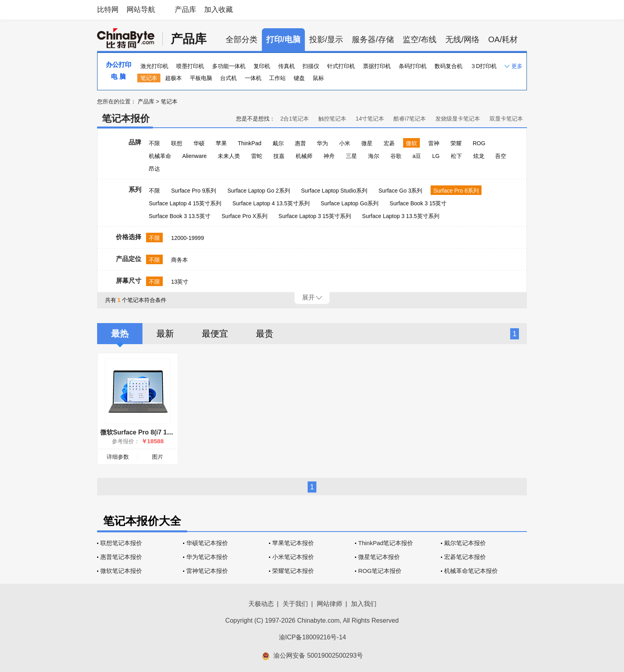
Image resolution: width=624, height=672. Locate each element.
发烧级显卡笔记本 (458, 119)
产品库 (185, 10)
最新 (165, 334)
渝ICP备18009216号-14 (313, 637)
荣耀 (456, 143)
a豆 (417, 156)
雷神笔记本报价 (207, 571)
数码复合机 (448, 66)
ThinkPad (250, 143)
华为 (322, 143)
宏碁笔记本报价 (465, 557)
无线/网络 (462, 39)
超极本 (174, 78)
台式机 (228, 78)
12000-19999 (188, 238)
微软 (411, 143)
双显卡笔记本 (506, 119)
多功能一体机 (229, 66)
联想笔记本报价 (121, 543)
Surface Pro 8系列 (456, 191)
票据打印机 (377, 66)
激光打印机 (154, 66)
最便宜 (215, 334)
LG (436, 156)
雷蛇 (257, 156)
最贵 (265, 334)
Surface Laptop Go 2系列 (258, 191)
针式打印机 (341, 66)
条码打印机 (413, 66)
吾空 (501, 156)
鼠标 (318, 78)
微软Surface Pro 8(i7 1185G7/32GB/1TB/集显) (168, 432)
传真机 (287, 66)
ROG (479, 143)
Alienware (194, 156)
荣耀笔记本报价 (293, 571)
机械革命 (160, 156)
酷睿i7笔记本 (410, 119)
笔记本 (149, 78)
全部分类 (242, 39)
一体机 (253, 78)
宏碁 (389, 143)
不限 (154, 143)
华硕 (199, 143)
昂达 (154, 169)
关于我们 (295, 604)
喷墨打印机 (190, 66)
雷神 (434, 143)
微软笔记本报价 (121, 571)
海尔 (374, 156)
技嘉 (279, 156)
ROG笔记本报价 (380, 571)
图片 (158, 457)
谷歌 (396, 156)
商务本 (179, 260)
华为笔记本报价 (207, 557)
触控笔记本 (332, 119)
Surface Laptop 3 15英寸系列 (315, 216)
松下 (456, 156)
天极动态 (261, 604)
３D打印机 (484, 66)
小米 (345, 143)
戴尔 (278, 143)
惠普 (300, 143)
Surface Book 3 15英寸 (418, 203)
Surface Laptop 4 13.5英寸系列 (271, 203)
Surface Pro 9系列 (194, 191)
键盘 (299, 78)
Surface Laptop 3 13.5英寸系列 (401, 216)
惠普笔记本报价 (121, 557)
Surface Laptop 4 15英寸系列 (185, 203)
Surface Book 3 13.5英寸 (180, 216)
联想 (177, 143)
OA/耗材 (503, 39)
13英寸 (180, 282)
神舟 (329, 156)
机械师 (304, 156)
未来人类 (229, 156)
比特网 (108, 10)
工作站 (277, 78)
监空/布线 (420, 39)
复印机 (262, 66)
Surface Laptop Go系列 (350, 203)
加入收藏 (218, 10)
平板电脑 (201, 78)
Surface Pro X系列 (245, 216)
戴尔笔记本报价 (465, 543)
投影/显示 (326, 39)
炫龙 (479, 156)
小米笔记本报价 (293, 557)
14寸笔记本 (370, 119)
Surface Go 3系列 (401, 191)
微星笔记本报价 (379, 557)
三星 (351, 156)
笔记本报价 (126, 118)
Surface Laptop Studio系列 (334, 191)
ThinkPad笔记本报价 (386, 543)
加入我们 (364, 604)
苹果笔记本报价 (293, 543)
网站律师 (330, 604)
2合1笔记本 (294, 119)
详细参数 (118, 457)
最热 (120, 334)
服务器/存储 (373, 39)
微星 (367, 143)
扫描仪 (311, 66)
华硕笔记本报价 (207, 543)
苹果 (221, 143)
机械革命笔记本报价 (471, 571)
